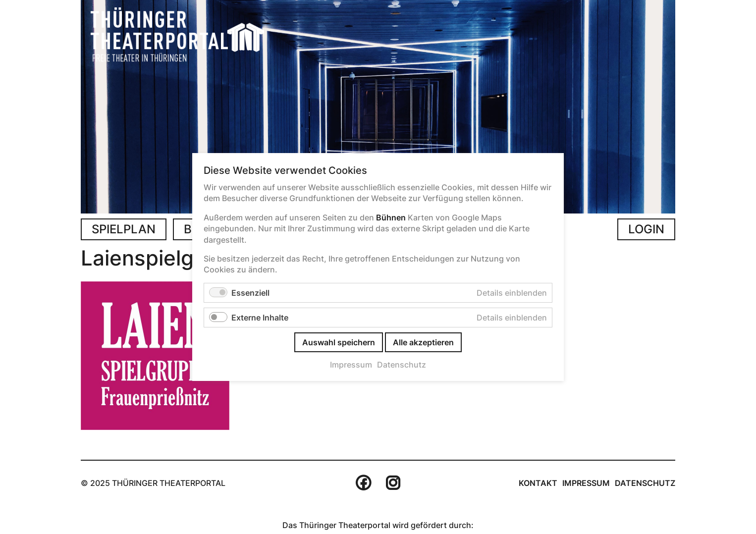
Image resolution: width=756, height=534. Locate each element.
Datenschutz (645, 483)
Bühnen (391, 217)
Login (646, 229)
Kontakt (538, 483)
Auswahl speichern (339, 342)
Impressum (586, 483)
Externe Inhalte (260, 318)
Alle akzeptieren (423, 342)
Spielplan (124, 229)
